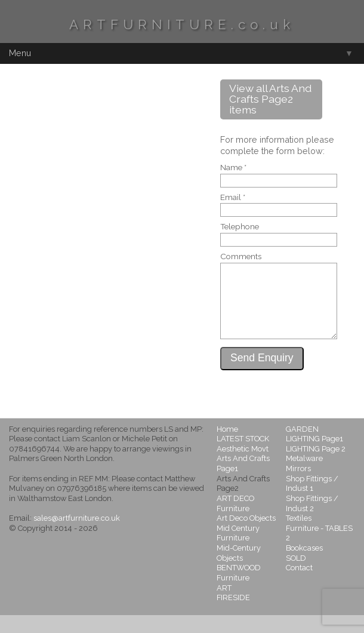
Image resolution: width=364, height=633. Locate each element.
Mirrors (298, 486)
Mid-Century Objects (239, 571)
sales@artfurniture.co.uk (77, 536)
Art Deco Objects (246, 536)
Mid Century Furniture (238, 551)
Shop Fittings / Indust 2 (312, 521)
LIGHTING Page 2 (316, 467)
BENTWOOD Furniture (239, 591)
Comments (241, 257)
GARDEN (302, 447)
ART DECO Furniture (235, 521)
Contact (299, 586)
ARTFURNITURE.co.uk (182, 24)
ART (224, 606)
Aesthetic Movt (243, 467)
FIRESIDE (233, 615)
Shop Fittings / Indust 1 (312, 502)
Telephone (240, 227)
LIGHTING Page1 (314, 457)
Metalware (304, 476)
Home (227, 447)
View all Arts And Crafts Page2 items (270, 99)
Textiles (299, 536)
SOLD (296, 576)
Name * (233, 168)
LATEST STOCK (243, 457)
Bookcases (304, 566)
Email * (233, 198)
